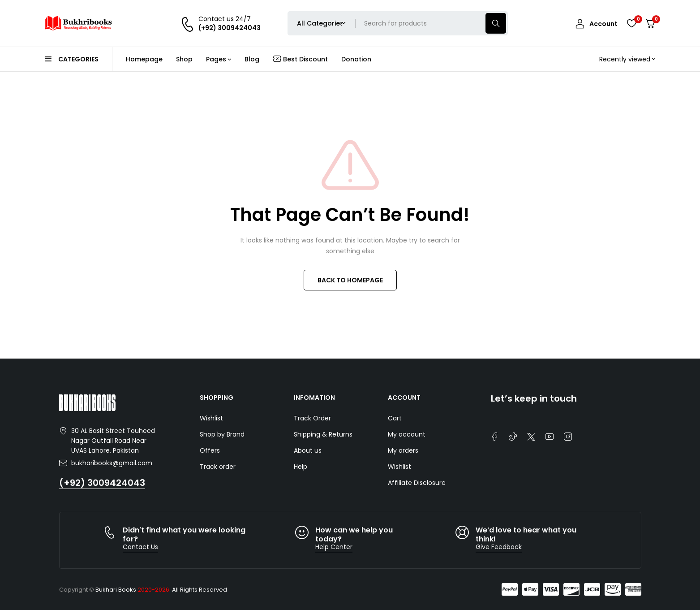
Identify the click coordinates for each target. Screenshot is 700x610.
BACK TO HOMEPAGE (350, 280)
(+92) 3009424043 (102, 483)
